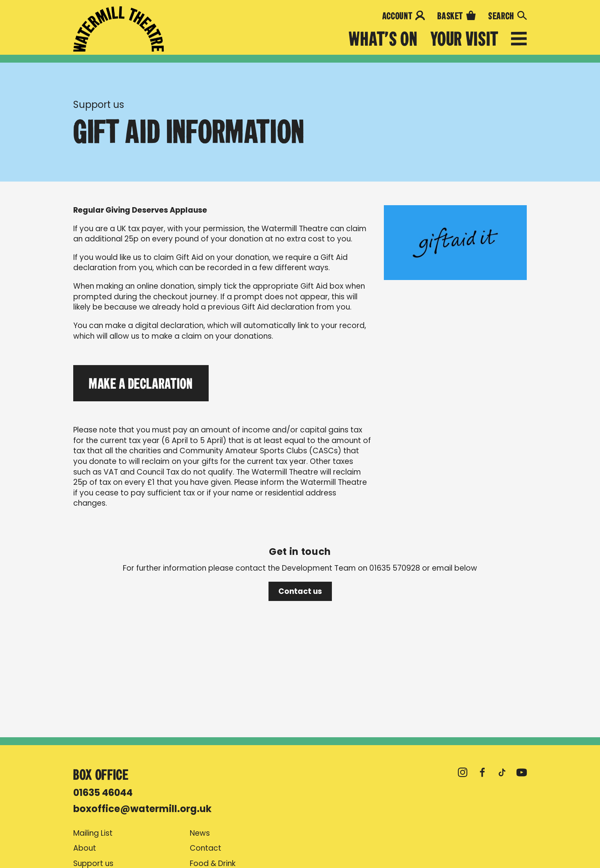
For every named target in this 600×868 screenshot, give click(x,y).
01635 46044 (103, 793)
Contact (206, 848)
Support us (99, 105)
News (200, 833)
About (85, 848)
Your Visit (464, 39)
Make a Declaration (141, 383)
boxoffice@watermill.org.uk (142, 809)
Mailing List (93, 833)
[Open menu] (519, 40)
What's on (383, 39)
